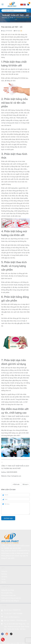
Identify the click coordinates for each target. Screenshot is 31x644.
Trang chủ (4, 564)
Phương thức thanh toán (8, 588)
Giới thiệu (4, 566)
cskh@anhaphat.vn (14, 609)
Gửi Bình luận (8, 518)
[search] (15, 11)
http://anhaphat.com (14, 476)
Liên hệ (3, 574)
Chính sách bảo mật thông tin (10, 593)
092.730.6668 (18, 606)
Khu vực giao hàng (7, 585)
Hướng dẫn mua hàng (8, 582)
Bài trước (16, 484)
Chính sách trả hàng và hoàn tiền (11, 590)
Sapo (19, 642)
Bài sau (26, 484)
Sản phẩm (4, 569)
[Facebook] (2, 626)
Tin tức (3, 572)
